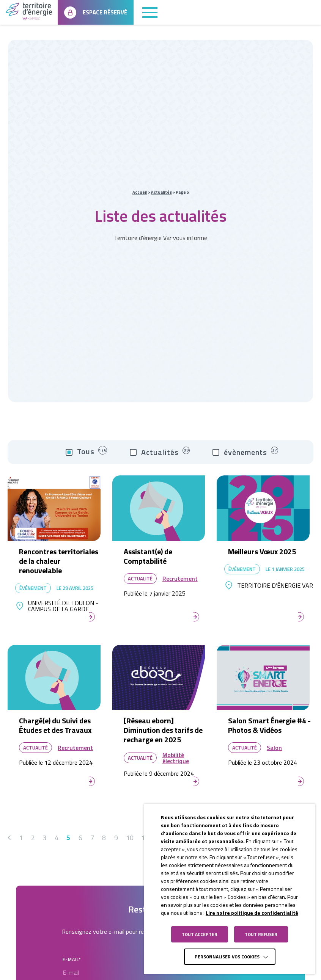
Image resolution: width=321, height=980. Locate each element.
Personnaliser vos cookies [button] (227, 957)
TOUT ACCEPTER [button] (200, 934)
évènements (245, 452)
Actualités (161, 192)
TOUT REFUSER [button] (261, 934)
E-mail (72, 959)
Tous (86, 452)
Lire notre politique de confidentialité (252, 913)
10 (130, 838)
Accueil (140, 192)
